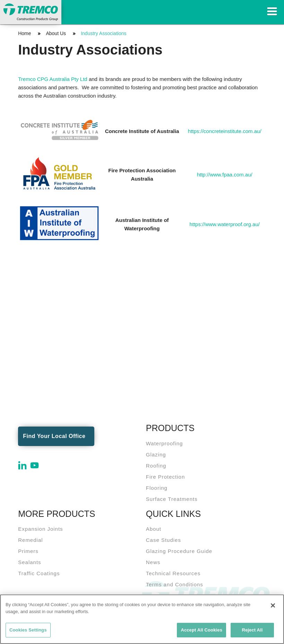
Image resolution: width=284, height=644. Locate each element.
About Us (56, 33)
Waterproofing (165, 443)
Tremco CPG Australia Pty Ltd (53, 79)
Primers (28, 551)
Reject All (252, 630)
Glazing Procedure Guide (179, 551)
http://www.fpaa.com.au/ (225, 175)
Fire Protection (166, 477)
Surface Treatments (172, 499)
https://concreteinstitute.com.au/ (225, 131)
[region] (142, 619)
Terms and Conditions (175, 584)
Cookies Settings (28, 630)
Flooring (157, 488)
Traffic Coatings (39, 573)
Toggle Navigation (272, 11)
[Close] (273, 605)
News (153, 562)
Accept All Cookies (201, 630)
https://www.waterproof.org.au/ (225, 224)
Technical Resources (173, 573)
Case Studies (163, 540)
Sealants (29, 562)
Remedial (30, 540)
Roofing (156, 466)
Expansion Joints (40, 529)
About (154, 529)
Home (24, 33)
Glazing (156, 455)
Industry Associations (104, 33)
